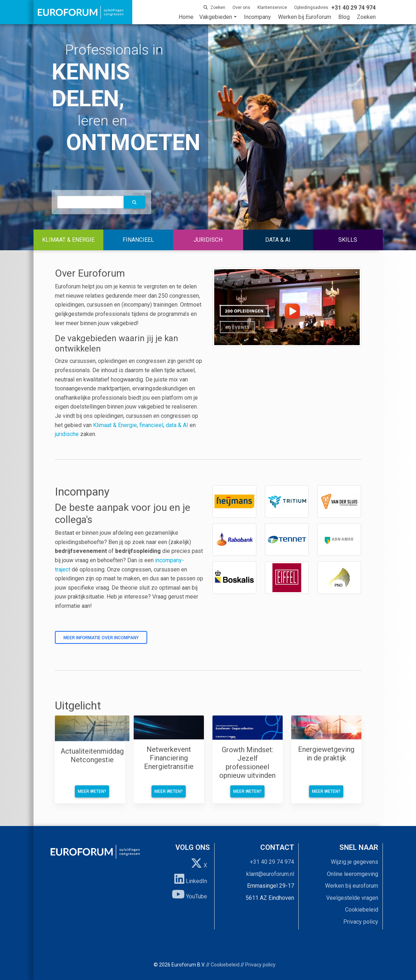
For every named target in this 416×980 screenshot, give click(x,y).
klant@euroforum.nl (270, 874)
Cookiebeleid (362, 910)
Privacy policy (361, 922)
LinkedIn (191, 879)
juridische (67, 434)
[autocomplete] (91, 202)
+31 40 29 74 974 (272, 862)
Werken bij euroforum (352, 886)
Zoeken (366, 17)
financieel (151, 425)
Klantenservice (272, 7)
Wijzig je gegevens (355, 862)
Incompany (257, 17)
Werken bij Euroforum (305, 17)
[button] (134, 202)
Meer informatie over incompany (101, 638)
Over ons (241, 7)
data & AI (178, 425)
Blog (344, 17)
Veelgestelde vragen (352, 898)
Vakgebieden (216, 17)
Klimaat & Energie (115, 425)
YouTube (189, 894)
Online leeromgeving (353, 874)
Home (186, 17)
